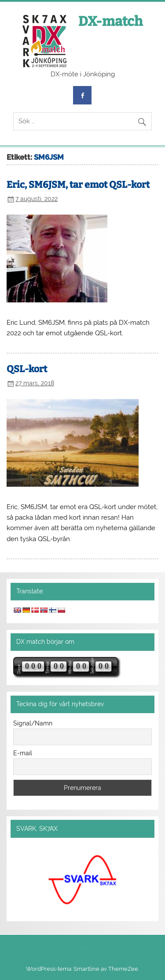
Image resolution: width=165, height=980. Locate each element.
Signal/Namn (33, 723)
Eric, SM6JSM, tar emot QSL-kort (78, 185)
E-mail (23, 753)
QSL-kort (27, 369)
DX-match (110, 22)
